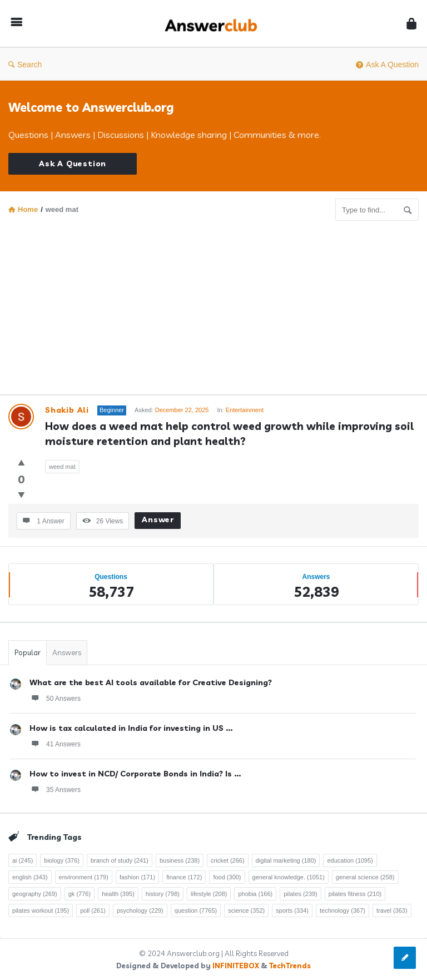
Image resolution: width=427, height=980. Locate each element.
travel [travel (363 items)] (392, 910)
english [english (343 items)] (30, 877)
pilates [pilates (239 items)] (301, 894)
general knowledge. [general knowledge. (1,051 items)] (289, 877)
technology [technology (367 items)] (342, 910)
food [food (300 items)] (227, 877)
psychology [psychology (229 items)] (140, 910)
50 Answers (55, 698)
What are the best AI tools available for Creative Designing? (151, 682)
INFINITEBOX (236, 966)
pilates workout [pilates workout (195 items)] (41, 910)
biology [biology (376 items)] (62, 860)
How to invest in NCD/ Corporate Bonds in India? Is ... (135, 774)
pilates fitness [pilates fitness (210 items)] (355, 894)
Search (25, 65)
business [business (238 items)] (180, 860)
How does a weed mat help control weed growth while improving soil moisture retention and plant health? (231, 434)
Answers (67, 652)
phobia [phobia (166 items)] (255, 894)
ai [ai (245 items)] (23, 860)
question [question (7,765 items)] (196, 910)
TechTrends (290, 966)
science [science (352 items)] (246, 910)
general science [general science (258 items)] (365, 877)
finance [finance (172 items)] (184, 877)
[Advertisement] (213, 304)
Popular (28, 652)
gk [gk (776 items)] (80, 894)
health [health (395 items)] (118, 894)
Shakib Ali (67, 410)
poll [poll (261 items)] (93, 910)
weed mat (62, 467)
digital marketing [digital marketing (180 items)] (286, 860)
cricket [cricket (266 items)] (228, 860)
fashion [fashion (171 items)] (137, 877)
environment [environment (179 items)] (84, 877)
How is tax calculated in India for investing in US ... (131, 728)
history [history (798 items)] (163, 894)
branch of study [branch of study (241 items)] (120, 860)
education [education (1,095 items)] (350, 860)
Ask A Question (387, 65)
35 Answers (55, 789)
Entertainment (245, 410)
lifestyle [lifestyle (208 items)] (209, 894)
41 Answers (55, 744)
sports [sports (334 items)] (292, 910)
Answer (158, 519)
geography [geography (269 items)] (35, 894)
